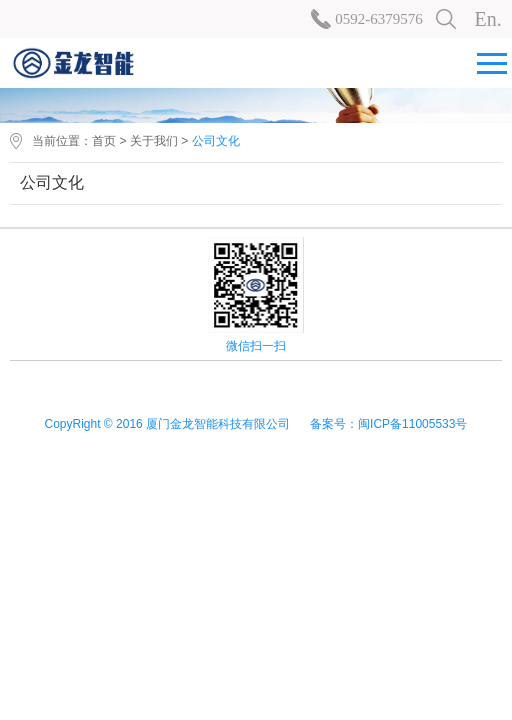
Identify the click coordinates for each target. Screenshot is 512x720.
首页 (104, 141)
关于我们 (154, 141)
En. (488, 19)
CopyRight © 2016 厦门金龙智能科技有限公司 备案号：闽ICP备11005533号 (256, 424)
